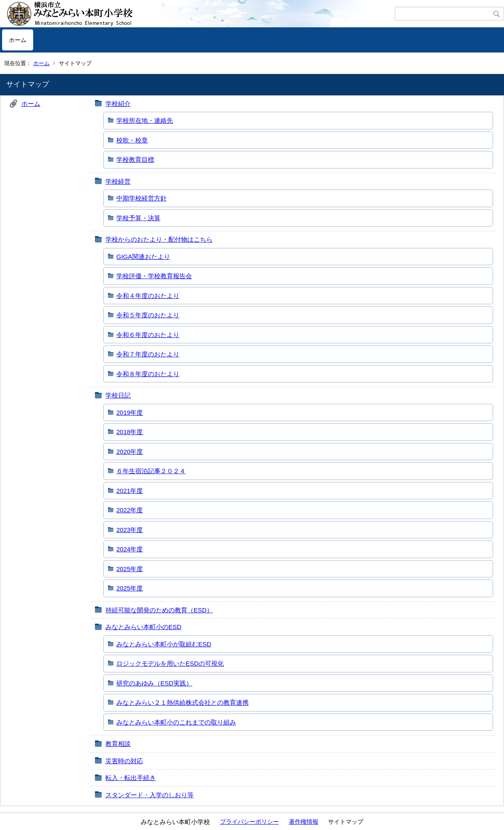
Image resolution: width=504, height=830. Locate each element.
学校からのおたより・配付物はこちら (159, 239)
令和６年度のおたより (148, 335)
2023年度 (130, 530)
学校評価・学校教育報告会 (154, 276)
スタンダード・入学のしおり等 (150, 795)
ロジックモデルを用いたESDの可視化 (170, 663)
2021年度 (130, 491)
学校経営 (118, 181)
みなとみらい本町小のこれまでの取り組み (176, 722)
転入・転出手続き (131, 778)
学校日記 (118, 395)
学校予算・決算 (138, 218)
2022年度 (130, 510)
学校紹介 (118, 104)
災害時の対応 (124, 761)
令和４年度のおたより (148, 296)
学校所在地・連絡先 (145, 120)
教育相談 (118, 744)
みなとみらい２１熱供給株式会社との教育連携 (182, 702)
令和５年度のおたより (148, 315)
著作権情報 (304, 822)
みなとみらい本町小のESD (143, 627)
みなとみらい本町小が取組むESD (164, 644)
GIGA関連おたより (143, 257)
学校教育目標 (135, 159)
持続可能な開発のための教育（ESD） (159, 610)
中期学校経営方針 (142, 198)
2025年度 (130, 569)
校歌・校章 (132, 140)
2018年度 (130, 432)
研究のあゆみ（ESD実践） (154, 683)
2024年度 (130, 549)
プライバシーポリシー (249, 822)
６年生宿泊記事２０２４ (151, 471)
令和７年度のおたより (148, 354)
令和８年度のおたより (148, 374)
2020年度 (130, 452)
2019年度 (130, 412)
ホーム (18, 40)
